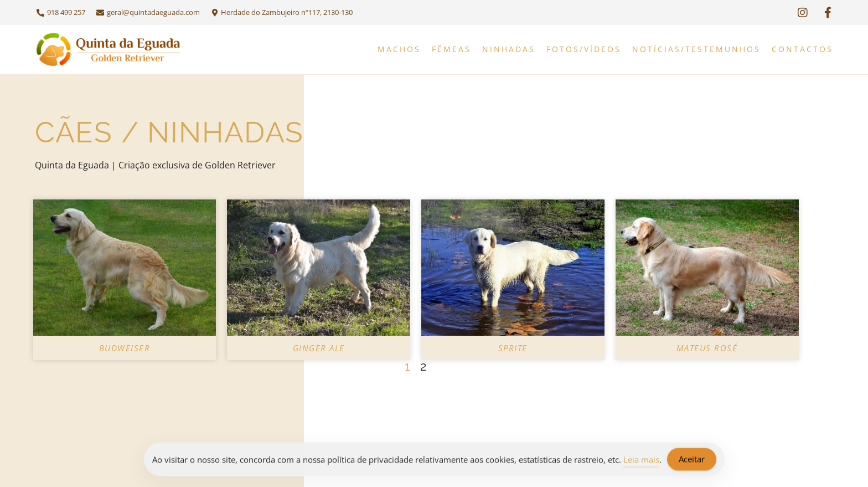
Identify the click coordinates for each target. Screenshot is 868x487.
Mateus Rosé (707, 348)
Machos (399, 49)
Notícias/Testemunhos (696, 49)
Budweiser (125, 348)
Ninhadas (509, 49)
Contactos (802, 49)
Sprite (513, 348)
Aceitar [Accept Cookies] (692, 460)
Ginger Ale (319, 348)
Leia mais (641, 460)
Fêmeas (451, 49)
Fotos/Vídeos (584, 49)
